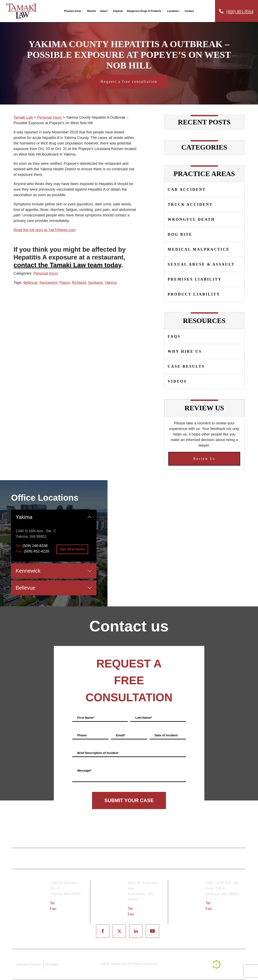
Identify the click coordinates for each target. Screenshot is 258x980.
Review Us (204, 459)
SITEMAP (52, 964)
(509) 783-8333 (147, 909)
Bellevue (30, 283)
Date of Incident (166, 735)
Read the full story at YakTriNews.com (45, 230)
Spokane (95, 283)
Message (84, 770)
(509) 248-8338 (35, 546)
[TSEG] (228, 964)
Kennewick (48, 283)
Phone (82, 735)
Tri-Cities (110, 901)
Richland (79, 283)
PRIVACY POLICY (29, 964)
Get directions (72, 549)
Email (121, 735)
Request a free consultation (129, 82)
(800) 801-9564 (240, 11)
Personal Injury (46, 273)
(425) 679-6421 (225, 903)
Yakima (111, 283)
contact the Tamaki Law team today (67, 265)
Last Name (144, 718)
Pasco (64, 283)
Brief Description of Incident (98, 753)
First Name (86, 718)
